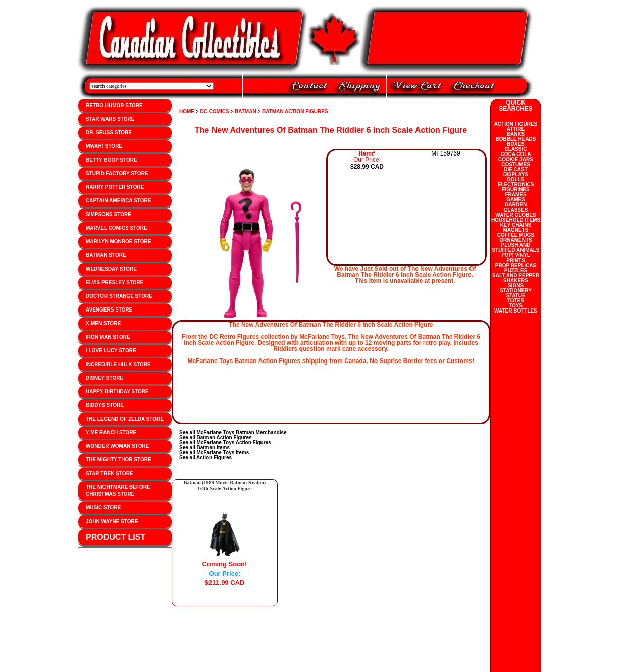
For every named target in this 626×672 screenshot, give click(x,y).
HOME (187, 111)
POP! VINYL (516, 255)
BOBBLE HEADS (515, 139)
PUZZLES (516, 270)
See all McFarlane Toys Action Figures (225, 443)
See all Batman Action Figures (216, 437)
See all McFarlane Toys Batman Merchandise (233, 432)
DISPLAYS (516, 174)
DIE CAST (516, 169)
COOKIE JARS (516, 159)
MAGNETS (516, 230)
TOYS (516, 306)
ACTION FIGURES (516, 124)
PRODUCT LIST (116, 537)
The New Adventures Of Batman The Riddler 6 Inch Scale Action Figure (331, 130)
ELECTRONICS (516, 185)
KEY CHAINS (516, 225)
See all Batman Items (204, 448)
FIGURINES (515, 190)
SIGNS (516, 286)
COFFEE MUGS (516, 235)
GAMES (516, 200)
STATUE (516, 296)
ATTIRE (516, 129)
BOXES (516, 144)
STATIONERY (516, 291)
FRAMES (515, 195)
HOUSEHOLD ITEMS (516, 220)
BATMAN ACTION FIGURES (295, 111)
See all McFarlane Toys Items (214, 453)
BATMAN (246, 111)
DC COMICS (214, 111)
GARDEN (516, 205)
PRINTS (516, 260)
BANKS (516, 134)
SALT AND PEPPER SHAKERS (516, 278)
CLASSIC (516, 149)
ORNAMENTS (515, 240)
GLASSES (516, 210)
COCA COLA (515, 154)
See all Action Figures (205, 458)
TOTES (516, 301)
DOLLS (516, 179)
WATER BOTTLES (516, 311)
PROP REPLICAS (516, 265)
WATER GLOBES (515, 215)
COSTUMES (516, 164)
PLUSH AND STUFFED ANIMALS (515, 248)
